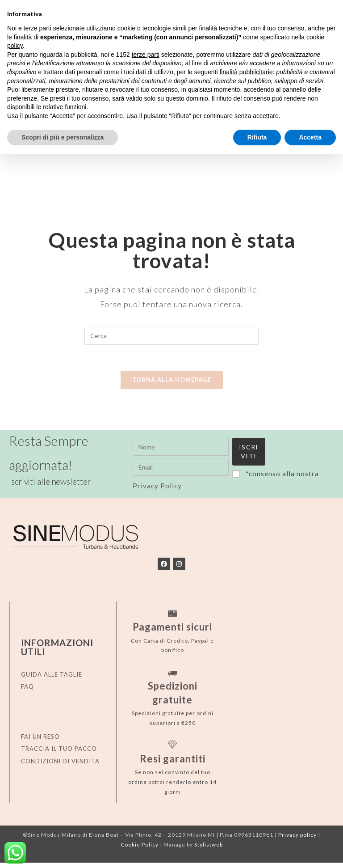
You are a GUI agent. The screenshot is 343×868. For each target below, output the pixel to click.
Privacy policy (297, 840)
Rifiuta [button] (257, 137)
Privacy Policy (246, 493)
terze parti (146, 55)
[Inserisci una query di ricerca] (171, 336)
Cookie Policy (140, 850)
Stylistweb (209, 850)
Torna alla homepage (172, 381)
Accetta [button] (310, 137)
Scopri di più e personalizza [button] (63, 137)
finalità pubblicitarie (246, 72)
